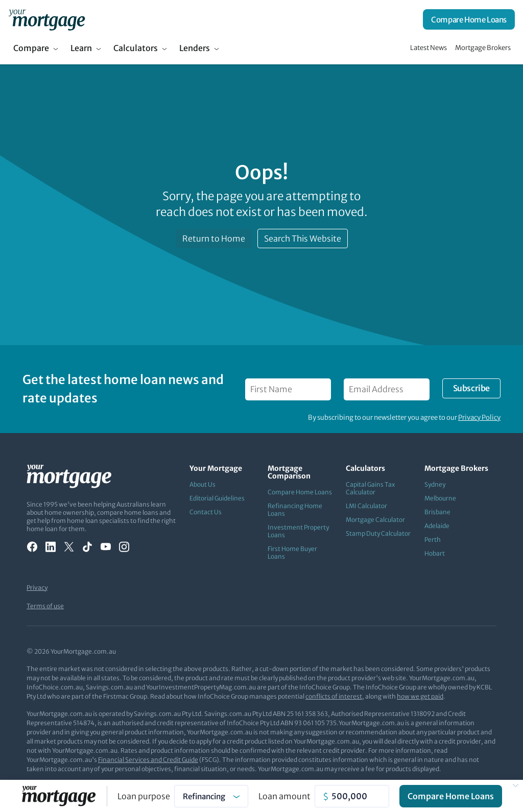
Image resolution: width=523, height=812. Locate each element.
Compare (31, 48)
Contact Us (206, 512)
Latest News (429, 48)
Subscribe (471, 388)
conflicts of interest (334, 696)
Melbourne (440, 498)
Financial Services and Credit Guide (148, 760)
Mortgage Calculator (375, 520)
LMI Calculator (366, 506)
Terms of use (45, 606)
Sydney (435, 484)
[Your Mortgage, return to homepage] (47, 19)
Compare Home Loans (469, 20)
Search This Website (303, 238)
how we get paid (420, 696)
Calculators (136, 48)
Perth (433, 540)
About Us (203, 484)
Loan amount (284, 796)
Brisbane (437, 512)
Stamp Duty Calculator (378, 533)
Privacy (37, 588)
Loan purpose (144, 796)
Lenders (195, 48)
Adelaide (437, 526)
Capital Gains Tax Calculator (370, 488)
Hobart (435, 553)
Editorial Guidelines (217, 498)
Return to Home (214, 238)
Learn (81, 48)
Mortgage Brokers (483, 48)
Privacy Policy (479, 417)
